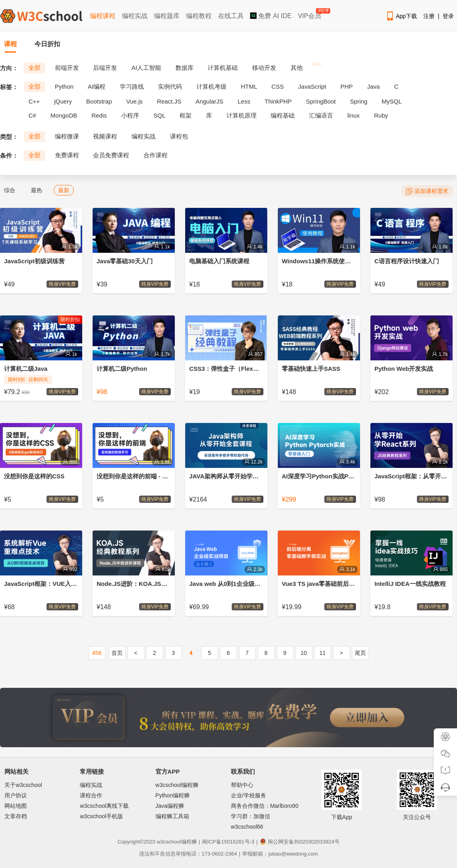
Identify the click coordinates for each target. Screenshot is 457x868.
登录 (448, 16)
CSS (278, 86)
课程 (10, 44)
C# (32, 115)
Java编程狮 (170, 806)
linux (354, 115)
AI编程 (97, 86)
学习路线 (132, 86)
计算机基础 (223, 68)
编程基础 (283, 115)
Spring (359, 101)
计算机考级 (211, 86)
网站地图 (16, 806)
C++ (34, 101)
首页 (117, 653)
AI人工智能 (146, 68)
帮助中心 (242, 785)
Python (64, 86)
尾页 (360, 653)
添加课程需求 (427, 191)
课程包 (179, 136)
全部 (34, 68)
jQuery (63, 101)
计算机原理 (242, 115)
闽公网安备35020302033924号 (300, 842)
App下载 (401, 16)
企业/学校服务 (249, 795)
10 (304, 653)
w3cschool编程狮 (177, 785)
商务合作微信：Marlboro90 (265, 806)
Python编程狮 (173, 795)
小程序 (130, 115)
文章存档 (16, 816)
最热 (36, 190)
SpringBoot (321, 101)
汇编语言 (321, 115)
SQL (160, 115)
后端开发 (105, 68)
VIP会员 (310, 14)
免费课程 (67, 155)
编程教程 (199, 16)
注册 (429, 16)
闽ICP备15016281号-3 (228, 842)
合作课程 (156, 155)
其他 (297, 68)
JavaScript (312, 86)
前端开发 (67, 68)
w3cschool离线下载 (104, 806)
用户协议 (16, 795)
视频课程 (105, 136)
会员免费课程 (111, 155)
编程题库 (167, 16)
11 (323, 653)
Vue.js (134, 101)
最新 (64, 190)
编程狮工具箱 (172, 816)
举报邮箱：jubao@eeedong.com (280, 854)
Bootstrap (99, 101)
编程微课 (67, 136)
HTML (249, 86)
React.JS (169, 101)
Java (374, 86)
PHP (347, 86)
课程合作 (91, 795)
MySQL (392, 101)
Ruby (381, 115)
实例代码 (170, 86)
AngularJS (209, 101)
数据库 (185, 68)
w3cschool (169, 842)
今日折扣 (47, 44)
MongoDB (64, 115)
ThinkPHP (278, 101)
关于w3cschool (23, 785)
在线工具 (231, 16)
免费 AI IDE (271, 16)
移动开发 (264, 68)
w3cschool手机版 (101, 816)
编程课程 (103, 16)
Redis (99, 115)
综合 (10, 190)
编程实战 (135, 16)
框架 (186, 115)
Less (244, 101)
